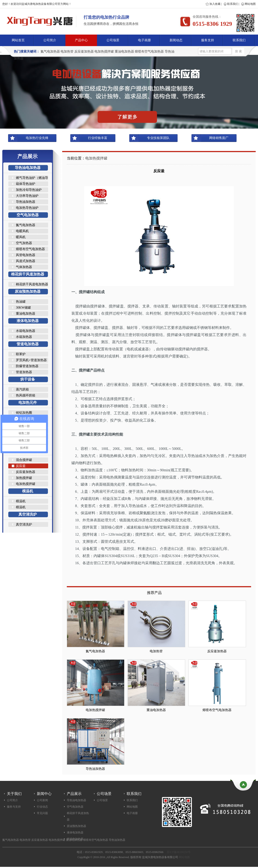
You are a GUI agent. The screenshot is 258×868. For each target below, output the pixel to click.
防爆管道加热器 (27, 366)
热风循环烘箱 (26, 395)
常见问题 (42, 813)
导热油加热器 (26, 202)
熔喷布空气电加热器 (149, 52)
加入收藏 (215, 4)
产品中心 (81, 40)
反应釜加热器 (84, 52)
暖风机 (21, 237)
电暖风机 (22, 231)
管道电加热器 (28, 344)
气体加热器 (24, 267)
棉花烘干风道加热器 (28, 274)
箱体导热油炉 (26, 184)
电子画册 (144, 40)
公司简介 (50, 40)
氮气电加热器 (50, 52)
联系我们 (233, 4)
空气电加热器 (28, 215)
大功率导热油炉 (27, 196)
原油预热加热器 (28, 291)
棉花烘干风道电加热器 (32, 284)
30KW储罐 (23, 308)
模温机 (28, 491)
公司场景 (113, 40)
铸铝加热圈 (24, 413)
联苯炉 (21, 354)
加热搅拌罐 (24, 478)
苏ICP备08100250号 (179, 852)
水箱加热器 (24, 337)
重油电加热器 (124, 52)
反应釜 (21, 466)
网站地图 (250, 4)
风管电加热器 (26, 255)
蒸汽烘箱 (22, 389)
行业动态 (42, 807)
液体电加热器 (28, 321)
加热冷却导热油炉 (29, 190)
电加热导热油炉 (27, 208)
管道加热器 (24, 372)
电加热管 (67, 52)
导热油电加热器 (28, 168)
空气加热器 (24, 243)
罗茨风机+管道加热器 (31, 360)
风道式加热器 (26, 261)
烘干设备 (28, 379)
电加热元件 (28, 403)
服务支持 (208, 40)
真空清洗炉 (28, 514)
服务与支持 (14, 807)
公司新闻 (42, 800)
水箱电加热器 (26, 331)
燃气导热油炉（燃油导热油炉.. (32, 178)
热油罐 (21, 302)
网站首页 (18, 40)
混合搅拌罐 (24, 460)
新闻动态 (176, 40)
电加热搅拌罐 (104, 52)
